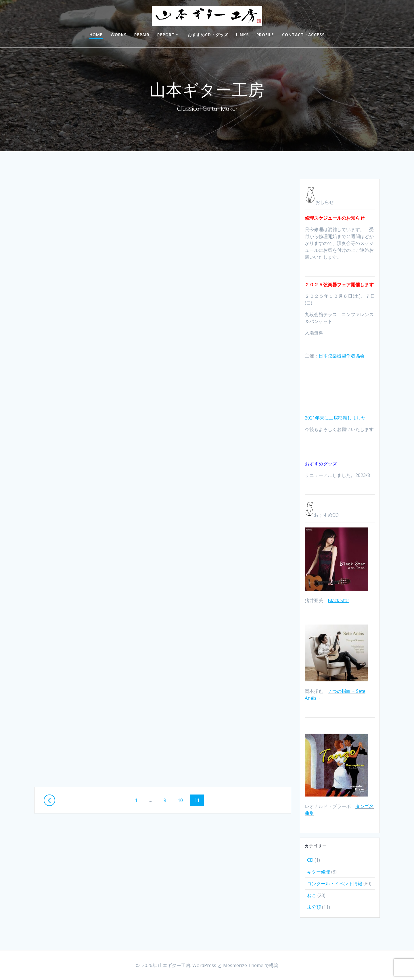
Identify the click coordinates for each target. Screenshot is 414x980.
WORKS (119, 35)
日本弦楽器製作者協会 (342, 356)
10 (180, 797)
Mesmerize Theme (243, 965)
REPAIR (142, 35)
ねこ (312, 895)
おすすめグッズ (321, 464)
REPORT (166, 35)
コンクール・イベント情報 (335, 884)
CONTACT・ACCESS (303, 35)
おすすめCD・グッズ (208, 35)
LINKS (242, 35)
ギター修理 (319, 872)
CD (310, 860)
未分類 (314, 907)
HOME (96, 35)
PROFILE (265, 35)
